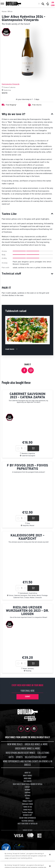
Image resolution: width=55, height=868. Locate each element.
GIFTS (11, 757)
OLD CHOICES (27, 781)
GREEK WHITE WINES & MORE (27, 749)
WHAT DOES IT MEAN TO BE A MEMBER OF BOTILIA (28, 784)
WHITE (5, 93)
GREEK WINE (27, 778)
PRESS (28, 798)
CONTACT (27, 787)
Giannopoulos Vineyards (11, 84)
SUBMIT (28, 697)
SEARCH (43, 4)
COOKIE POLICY (27, 810)
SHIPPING (27, 793)
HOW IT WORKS (27, 776)
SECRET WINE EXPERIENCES (28, 818)
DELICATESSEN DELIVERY (36, 757)
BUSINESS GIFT (27, 815)
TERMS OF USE (28, 807)
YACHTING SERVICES (28, 821)
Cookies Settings (28, 812)
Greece (6, 87)
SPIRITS (19, 757)
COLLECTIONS (43, 753)
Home (4, 11)
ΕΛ (39, 4)
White (10, 11)
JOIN (53, 3)
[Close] (50, 855)
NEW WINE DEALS (15, 744)
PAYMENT (28, 790)
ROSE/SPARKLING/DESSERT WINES (20, 753)
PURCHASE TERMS (27, 804)
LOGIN (53, 5)
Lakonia (12, 87)
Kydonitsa (7, 90)
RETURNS (28, 796)
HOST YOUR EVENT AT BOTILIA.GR (27, 824)
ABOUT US (27, 773)
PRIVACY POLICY (28, 801)
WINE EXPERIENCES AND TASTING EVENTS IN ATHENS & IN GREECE (28, 763)
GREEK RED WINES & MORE (36, 744)
